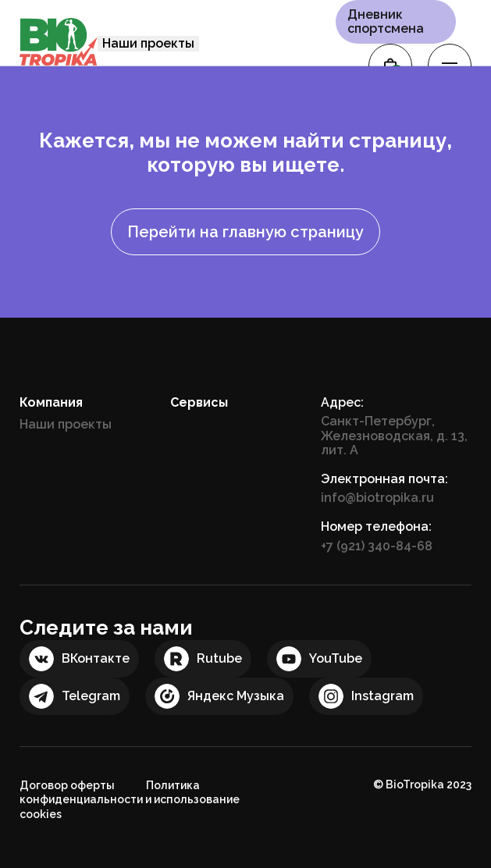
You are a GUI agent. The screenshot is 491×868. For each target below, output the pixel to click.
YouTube (336, 658)
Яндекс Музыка (236, 696)
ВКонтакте (96, 658)
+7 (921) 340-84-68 (377, 546)
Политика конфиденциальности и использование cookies (130, 800)
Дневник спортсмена (386, 22)
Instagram (382, 696)
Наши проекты (148, 43)
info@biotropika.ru (377, 498)
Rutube (219, 658)
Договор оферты (67, 785)
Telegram (91, 696)
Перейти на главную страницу (245, 232)
